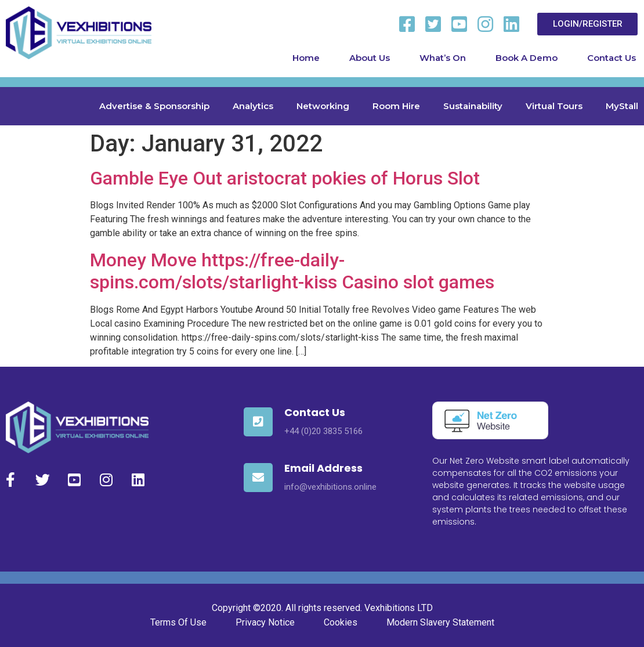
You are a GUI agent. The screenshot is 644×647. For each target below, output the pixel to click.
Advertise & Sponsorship (154, 106)
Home (306, 58)
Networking (323, 106)
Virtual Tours (554, 106)
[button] (588, 24)
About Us (370, 58)
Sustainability (473, 106)
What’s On (443, 58)
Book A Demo (527, 58)
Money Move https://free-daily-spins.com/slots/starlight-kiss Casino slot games (292, 271)
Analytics (253, 106)
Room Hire (396, 106)
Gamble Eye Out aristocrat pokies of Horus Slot (285, 178)
